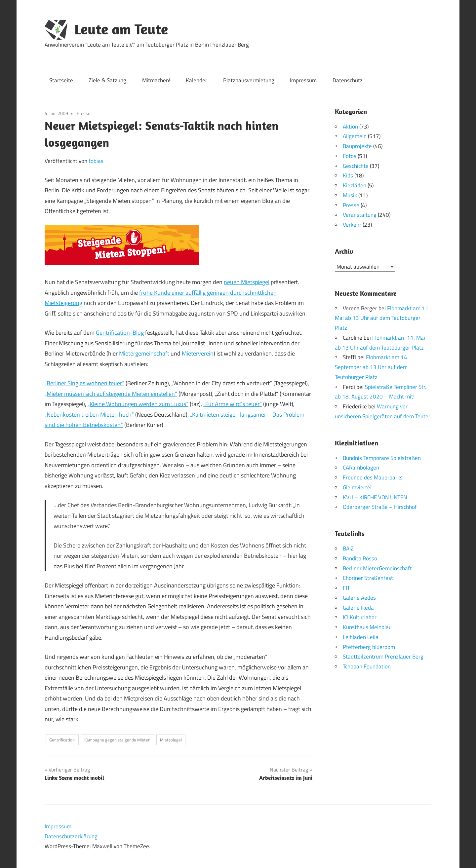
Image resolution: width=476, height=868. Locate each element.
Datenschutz (348, 80)
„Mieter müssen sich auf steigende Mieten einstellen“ (111, 394)
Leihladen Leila (361, 637)
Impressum (303, 80)
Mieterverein (198, 353)
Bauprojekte (357, 146)
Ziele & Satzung (107, 80)
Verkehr (352, 225)
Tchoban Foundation (367, 666)
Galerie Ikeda (358, 607)
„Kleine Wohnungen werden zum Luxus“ (138, 404)
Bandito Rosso (360, 558)
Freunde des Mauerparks (373, 477)
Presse (83, 113)
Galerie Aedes (359, 597)
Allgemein (355, 136)
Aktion (350, 127)
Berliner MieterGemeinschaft (377, 568)
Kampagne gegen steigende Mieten (117, 740)
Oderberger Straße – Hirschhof (380, 507)
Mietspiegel (171, 740)
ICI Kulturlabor (360, 617)
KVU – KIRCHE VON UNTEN (375, 497)
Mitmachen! (156, 80)
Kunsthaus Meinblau (367, 627)
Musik (350, 195)
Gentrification (62, 740)
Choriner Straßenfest (368, 578)
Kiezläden (355, 185)
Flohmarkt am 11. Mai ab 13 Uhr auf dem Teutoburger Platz (382, 318)
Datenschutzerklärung (71, 836)
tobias (96, 161)
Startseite (61, 80)
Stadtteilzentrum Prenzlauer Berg (383, 657)
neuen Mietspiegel (247, 282)
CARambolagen (361, 468)
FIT (346, 588)
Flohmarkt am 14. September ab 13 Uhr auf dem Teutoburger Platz (372, 367)
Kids (348, 175)
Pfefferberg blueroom (369, 647)
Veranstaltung (360, 215)
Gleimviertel (357, 487)
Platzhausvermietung (249, 80)
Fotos (350, 156)
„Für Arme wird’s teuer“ (233, 404)
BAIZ (348, 548)
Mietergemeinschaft (144, 353)
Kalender (197, 80)
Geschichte (356, 166)
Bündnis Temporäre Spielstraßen (382, 458)
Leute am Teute (121, 29)
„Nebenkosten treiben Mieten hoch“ (89, 415)
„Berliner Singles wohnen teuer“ (84, 383)
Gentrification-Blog (120, 333)
